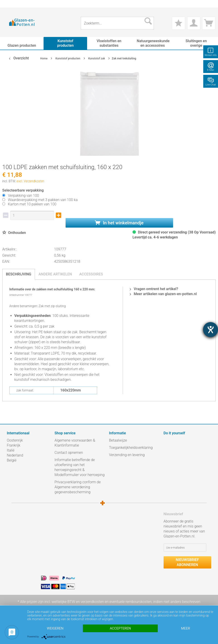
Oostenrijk (15, 440)
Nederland (15, 455)
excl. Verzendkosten (30, 181)
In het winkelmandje (119, 223)
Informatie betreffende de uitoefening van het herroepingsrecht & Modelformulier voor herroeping (80, 467)
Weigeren (55, 628)
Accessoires (91, 274)
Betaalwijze (118, 440)
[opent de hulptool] (211, 330)
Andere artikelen (55, 274)
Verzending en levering (127, 455)
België (12, 460)
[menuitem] (9, 4)
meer (185, 628)
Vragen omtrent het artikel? (154, 289)
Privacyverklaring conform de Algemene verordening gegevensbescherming (78, 487)
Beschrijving (19, 274)
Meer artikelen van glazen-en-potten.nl (163, 294)
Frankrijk (14, 445)
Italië (11, 450)
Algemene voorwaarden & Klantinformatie (75, 443)
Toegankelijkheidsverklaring (131, 448)
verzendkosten (92, 602)
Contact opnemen (69, 453)
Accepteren (120, 628)
